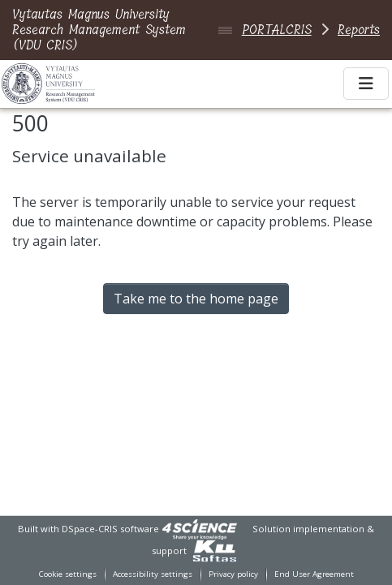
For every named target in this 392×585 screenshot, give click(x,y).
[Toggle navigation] (366, 84)
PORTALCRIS (277, 30)
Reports (359, 30)
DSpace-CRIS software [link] (110, 529)
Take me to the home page (196, 299)
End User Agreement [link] (314, 574)
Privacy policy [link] (233, 574)
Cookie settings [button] (68, 574)
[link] (200, 529)
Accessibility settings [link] (153, 574)
